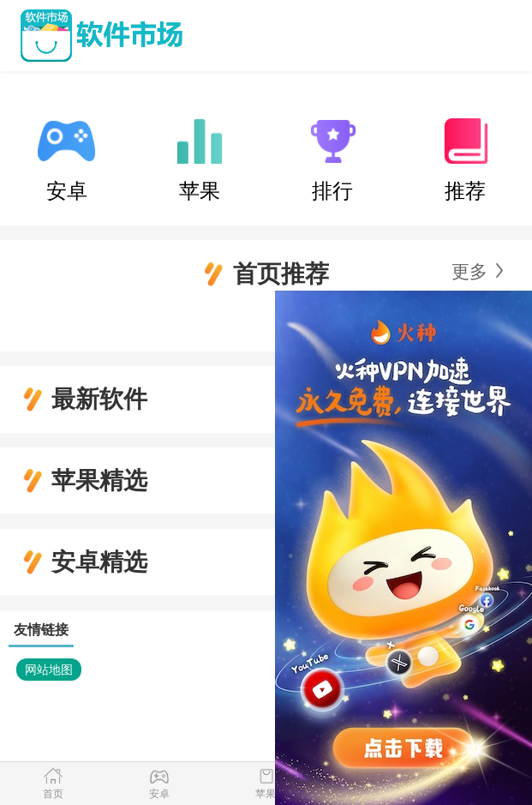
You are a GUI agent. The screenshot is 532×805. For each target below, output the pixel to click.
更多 (469, 271)
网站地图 (49, 670)
